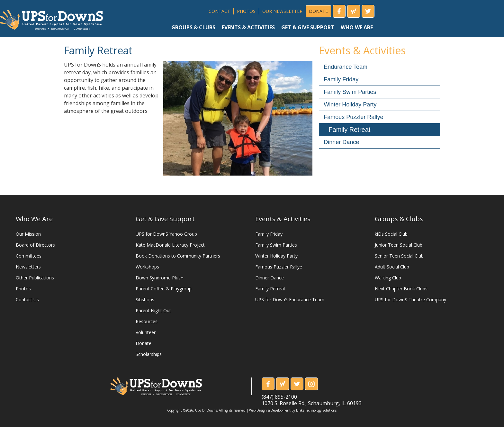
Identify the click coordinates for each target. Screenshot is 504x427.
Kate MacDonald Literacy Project (170, 245)
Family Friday (341, 79)
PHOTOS (246, 11)
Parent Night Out (153, 310)
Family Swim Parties (350, 92)
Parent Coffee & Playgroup (164, 289)
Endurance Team (346, 67)
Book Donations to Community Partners (178, 256)
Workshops (147, 267)
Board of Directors (35, 245)
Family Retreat (349, 130)
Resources (147, 321)
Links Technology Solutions (316, 410)
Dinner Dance (341, 142)
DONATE (318, 11)
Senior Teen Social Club (399, 256)
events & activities (248, 27)
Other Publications (35, 278)
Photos (23, 289)
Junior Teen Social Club (399, 245)
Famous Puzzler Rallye (353, 117)
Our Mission (28, 234)
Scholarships (149, 354)
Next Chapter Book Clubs (401, 289)
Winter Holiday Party (350, 104)
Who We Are (34, 219)
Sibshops (145, 300)
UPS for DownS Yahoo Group (166, 234)
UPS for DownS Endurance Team (290, 300)
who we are (357, 27)
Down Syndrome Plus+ (160, 278)
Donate (144, 343)
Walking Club (388, 278)
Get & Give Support (165, 219)
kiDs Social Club (391, 234)
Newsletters (28, 267)
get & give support (308, 27)
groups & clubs (193, 27)
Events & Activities (283, 219)
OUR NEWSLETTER (282, 11)
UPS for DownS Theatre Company (410, 300)
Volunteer (146, 332)
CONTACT (219, 11)
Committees (29, 256)
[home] (51, 17)
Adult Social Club (392, 267)
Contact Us (27, 300)
